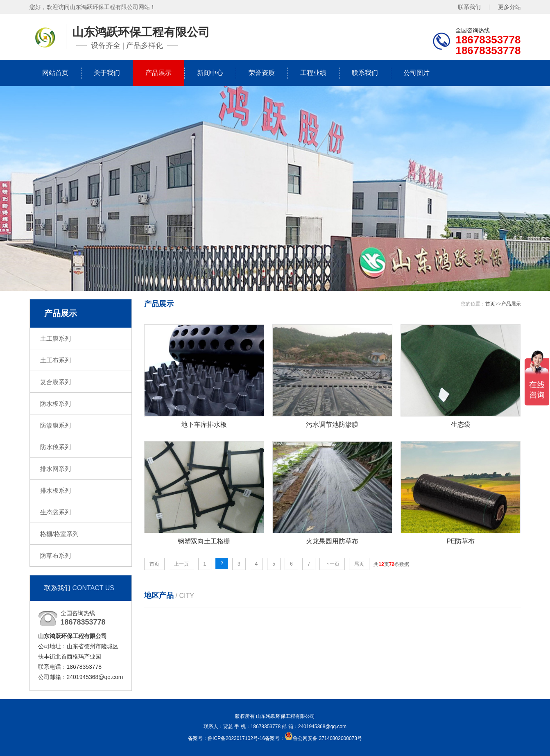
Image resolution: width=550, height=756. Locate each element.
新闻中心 (210, 73)
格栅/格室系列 (59, 534)
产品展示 (158, 73)
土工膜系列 (55, 338)
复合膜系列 (55, 382)
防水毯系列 (55, 447)
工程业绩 (313, 73)
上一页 (181, 564)
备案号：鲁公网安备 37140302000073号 (313, 738)
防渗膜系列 (55, 425)
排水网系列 (55, 469)
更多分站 (509, 7)
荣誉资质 (262, 73)
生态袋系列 (55, 512)
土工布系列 (55, 360)
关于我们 (107, 73)
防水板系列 (55, 404)
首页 (490, 304)
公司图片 (416, 73)
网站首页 (55, 73)
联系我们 (469, 7)
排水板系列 (55, 490)
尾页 (359, 564)
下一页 (332, 564)
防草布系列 (55, 556)
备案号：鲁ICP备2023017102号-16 (226, 738)
